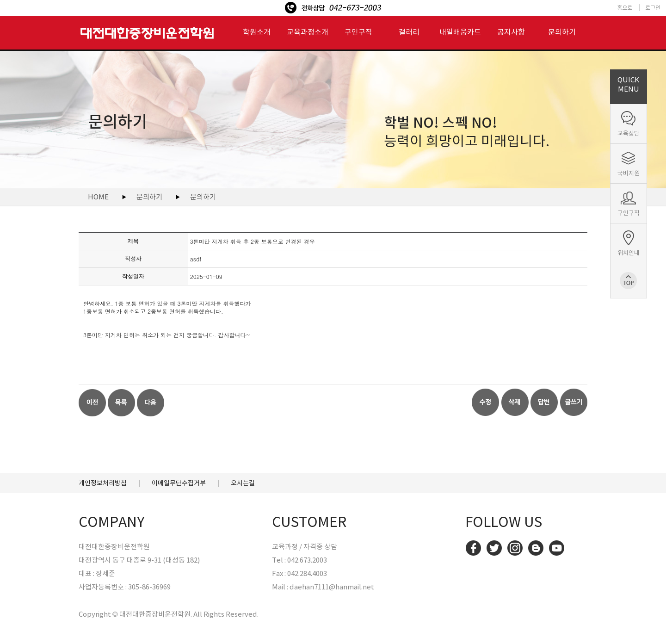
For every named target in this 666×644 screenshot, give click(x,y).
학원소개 (257, 32)
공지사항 (511, 32)
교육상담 (629, 133)
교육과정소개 (308, 32)
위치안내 (629, 253)
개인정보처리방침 (103, 483)
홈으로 (625, 8)
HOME (98, 197)
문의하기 (562, 32)
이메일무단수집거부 (179, 483)
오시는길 (243, 483)
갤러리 (409, 32)
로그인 (653, 8)
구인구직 (629, 213)
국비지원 (629, 173)
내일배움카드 (460, 32)
